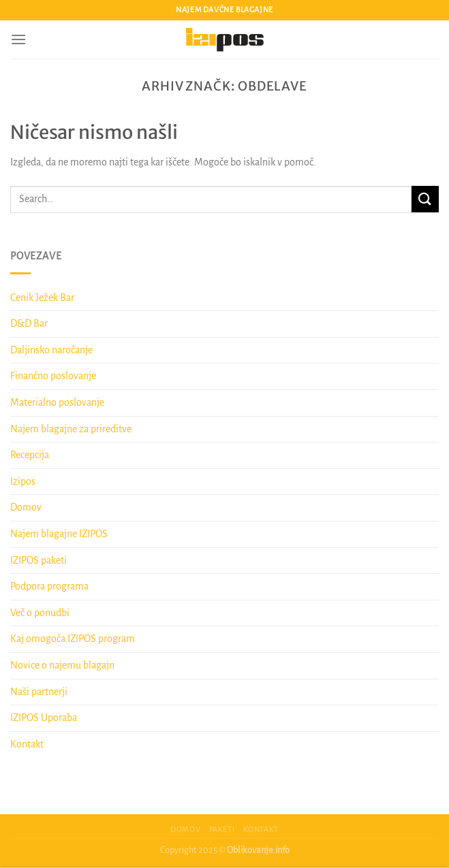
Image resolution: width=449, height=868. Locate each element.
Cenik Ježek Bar (42, 298)
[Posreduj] (425, 199)
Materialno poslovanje (57, 402)
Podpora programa (49, 586)
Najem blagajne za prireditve (71, 429)
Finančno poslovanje (53, 376)
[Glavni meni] (18, 39)
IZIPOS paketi (38, 560)
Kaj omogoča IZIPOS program (73, 639)
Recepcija (30, 455)
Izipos (23, 481)
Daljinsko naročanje (51, 350)
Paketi (222, 829)
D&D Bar (29, 323)
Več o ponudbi (40, 613)
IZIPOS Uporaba (44, 718)
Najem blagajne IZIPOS (59, 534)
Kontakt (27, 744)
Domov (26, 507)
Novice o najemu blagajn (62, 665)
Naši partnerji (39, 692)
